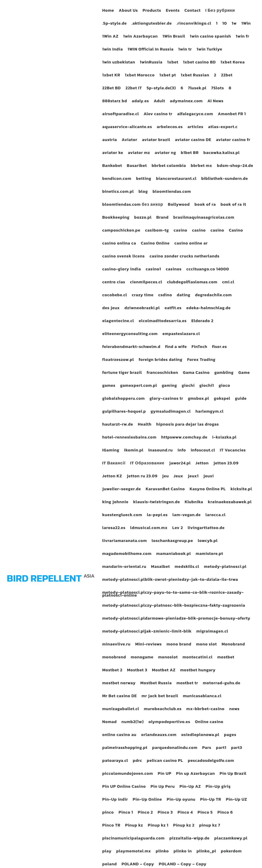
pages (230, 735)
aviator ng (165, 153)
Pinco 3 (165, 813)
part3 (237, 748)
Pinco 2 (145, 813)
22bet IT (134, 89)
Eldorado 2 (202, 321)
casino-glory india (122, 270)
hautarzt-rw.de (118, 425)
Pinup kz (134, 826)
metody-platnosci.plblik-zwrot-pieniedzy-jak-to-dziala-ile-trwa (170, 580)
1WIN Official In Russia (151, 50)
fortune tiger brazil (122, 373)
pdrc (137, 761)
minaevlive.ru (116, 645)
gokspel (222, 399)
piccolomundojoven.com (128, 774)
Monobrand (233, 645)
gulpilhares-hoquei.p (124, 412)
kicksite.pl (241, 490)
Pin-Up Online (147, 800)
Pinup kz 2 (184, 826)
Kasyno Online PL (208, 490)
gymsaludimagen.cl (171, 412)
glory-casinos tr (166, 399)
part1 (221, 748)
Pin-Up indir (115, 800)
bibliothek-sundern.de (225, 179)
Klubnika (194, 503)
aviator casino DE (193, 140)
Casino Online (155, 244)
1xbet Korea (233, 63)
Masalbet (161, 567)
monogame (142, 658)
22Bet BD (111, 89)
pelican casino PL (165, 761)
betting (144, 179)
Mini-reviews (149, 645)
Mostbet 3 (137, 671)
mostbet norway (119, 684)
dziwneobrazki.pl (142, 309)
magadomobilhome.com (127, 554)
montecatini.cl (198, 658)
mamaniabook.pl (174, 554)
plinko (162, 852)
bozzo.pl (143, 218)
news (234, 710)
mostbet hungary (198, 671)
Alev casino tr (158, 115)
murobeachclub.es (163, 710)
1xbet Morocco (140, 76)
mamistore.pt (209, 554)
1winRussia (151, 63)
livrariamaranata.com (125, 541)
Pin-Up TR (211, 800)
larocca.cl (216, 516)
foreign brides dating (160, 360)
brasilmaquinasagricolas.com (204, 218)
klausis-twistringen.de (157, 503)
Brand (162, 218)
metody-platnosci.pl (225, 567)
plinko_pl (206, 852)
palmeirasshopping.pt (125, 748)
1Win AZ (110, 37)
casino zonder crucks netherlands (184, 257)
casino (181, 231)
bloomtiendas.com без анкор (133, 205)
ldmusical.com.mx (149, 528)
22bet (227, 76)
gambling (224, 373)
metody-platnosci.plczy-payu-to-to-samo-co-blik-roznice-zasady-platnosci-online (173, 595)
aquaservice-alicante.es (127, 127)
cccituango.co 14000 (208, 270)
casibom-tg (157, 231)
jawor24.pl (180, 464)
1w (234, 24)
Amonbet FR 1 (232, 115)
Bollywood (179, 205)
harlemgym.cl (210, 412)
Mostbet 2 (112, 671)
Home (108, 11)
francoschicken (162, 373)
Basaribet (137, 166)
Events (173, 11)
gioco (224, 386)
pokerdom (231, 852)
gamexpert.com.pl (139, 386)
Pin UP (164, 774)
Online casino (209, 722)
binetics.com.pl (118, 192)
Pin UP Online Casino (124, 787)
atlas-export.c (223, 127)
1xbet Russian (195, 76)
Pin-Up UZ (236, 800)
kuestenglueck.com (122, 516)
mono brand (179, 645)
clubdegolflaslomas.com (192, 283)
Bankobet (112, 166)
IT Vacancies (233, 451)
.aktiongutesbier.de (152, 24)
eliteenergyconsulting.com (130, 334)
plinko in (183, 852)
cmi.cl (228, 283)
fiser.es (220, 347)
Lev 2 (178, 528)
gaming (169, 386)
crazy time (143, 296)
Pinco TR (111, 826)
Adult (159, 102)
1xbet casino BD (199, 63)
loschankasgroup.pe (172, 541)
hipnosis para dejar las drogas (188, 425)
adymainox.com (186, 102)
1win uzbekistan (119, 63)
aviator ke (113, 153)
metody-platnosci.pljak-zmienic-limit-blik (147, 632)
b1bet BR (190, 153)
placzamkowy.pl (231, 839)
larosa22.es (114, 528)
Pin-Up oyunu (181, 800)
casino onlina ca (119, 244)
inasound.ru (161, 451)
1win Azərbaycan (141, 37)
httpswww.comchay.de (184, 438)
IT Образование (147, 464)
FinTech (199, 347)
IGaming (111, 451)
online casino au (119, 735)
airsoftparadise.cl (121, 115)
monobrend (114, 658)
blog (143, 192)
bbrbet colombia (169, 166)
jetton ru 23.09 (142, 477)
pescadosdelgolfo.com (211, 761)
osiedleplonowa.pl (200, 735)
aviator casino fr (233, 140)
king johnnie (115, 503)
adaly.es (140, 102)
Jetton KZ (112, 477)
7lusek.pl (197, 89)
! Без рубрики (220, 11)
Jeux (178, 477)
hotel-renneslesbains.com (129, 438)
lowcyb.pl (208, 541)
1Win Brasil (174, 37)
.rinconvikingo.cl (194, 24)
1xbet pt (168, 76)
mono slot (206, 645)
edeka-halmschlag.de (208, 309)
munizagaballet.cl (121, 710)
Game (244, 373)
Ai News (215, 102)
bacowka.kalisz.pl (221, 153)
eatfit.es (173, 309)
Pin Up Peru (163, 787)
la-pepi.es (157, 516)
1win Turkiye (210, 50)
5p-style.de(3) (161, 89)
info (182, 451)
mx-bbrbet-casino (205, 710)
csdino (165, 296)
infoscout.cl (203, 451)
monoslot (168, 658)
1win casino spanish (210, 37)
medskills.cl (187, 567)
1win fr (242, 37)
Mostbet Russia (156, 684)
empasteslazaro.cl (181, 334)
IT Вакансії (114, 464)
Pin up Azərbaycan (196, 774)
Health (145, 425)
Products (152, 11)
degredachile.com (213, 296)
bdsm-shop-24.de (235, 166)
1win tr (185, 50)
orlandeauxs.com (159, 735)
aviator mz (139, 153)
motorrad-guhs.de (222, 684)
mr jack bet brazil (160, 697)
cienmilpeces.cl (146, 283)
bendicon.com (117, 179)
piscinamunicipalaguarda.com (133, 839)
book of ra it (233, 205)
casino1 (153, 270)
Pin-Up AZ (190, 787)
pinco (108, 813)
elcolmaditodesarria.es (163, 321)
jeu (165, 477)
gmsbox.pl (198, 399)
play (107, 852)
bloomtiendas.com (172, 192)
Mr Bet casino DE (120, 697)
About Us (128, 11)
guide (241, 399)
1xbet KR (111, 76)
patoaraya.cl (115, 761)
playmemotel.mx (134, 852)
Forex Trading (201, 360)
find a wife (176, 347)
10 (225, 24)
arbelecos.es (170, 127)
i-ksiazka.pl (224, 438)
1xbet (173, 63)
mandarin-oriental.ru (124, 567)
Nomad (110, 722)
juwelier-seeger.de (122, 490)
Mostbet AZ (164, 671)
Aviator (130, 140)
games (109, 386)
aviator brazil (156, 140)
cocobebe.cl (115, 296)
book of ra (205, 205)
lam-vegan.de (187, 516)
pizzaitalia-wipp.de (189, 839)
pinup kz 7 (210, 826)
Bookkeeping (116, 218)
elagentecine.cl (118, 321)
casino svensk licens (124, 257)
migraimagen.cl (212, 632)
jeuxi (209, 477)
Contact (192, 11)
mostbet (226, 658)
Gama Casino (196, 373)
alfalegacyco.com (195, 115)
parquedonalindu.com (175, 748)
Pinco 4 (185, 813)
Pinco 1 (126, 813)
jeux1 (193, 477)
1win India (113, 50)
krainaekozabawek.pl (230, 503)
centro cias (114, 283)
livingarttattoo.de (206, 528)
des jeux (111, 309)
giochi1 (207, 386)
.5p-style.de (114, 24)
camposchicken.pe (121, 231)
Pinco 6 (225, 813)
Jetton (202, 464)
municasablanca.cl (202, 697)
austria (110, 140)
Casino (236, 231)
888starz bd (115, 102)
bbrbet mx (201, 166)
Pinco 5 (205, 813)
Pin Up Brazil (233, 774)
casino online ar (191, 244)
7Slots (218, 89)
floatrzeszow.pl (118, 360)
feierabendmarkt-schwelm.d (131, 347)
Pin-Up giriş (218, 787)
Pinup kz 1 (158, 826)
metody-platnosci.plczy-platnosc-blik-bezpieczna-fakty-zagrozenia (174, 606)
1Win (246, 24)
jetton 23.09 (226, 464)
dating (184, 296)
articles (195, 127)
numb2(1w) (133, 722)
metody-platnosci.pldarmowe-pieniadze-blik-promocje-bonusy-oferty (176, 619)
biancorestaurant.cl (176, 179)
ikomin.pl (134, 451)
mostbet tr (187, 684)
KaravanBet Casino (165, 490)
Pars (207, 748)
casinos (174, 270)
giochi (188, 386)
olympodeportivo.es (169, 722)
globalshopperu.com (124, 399)
